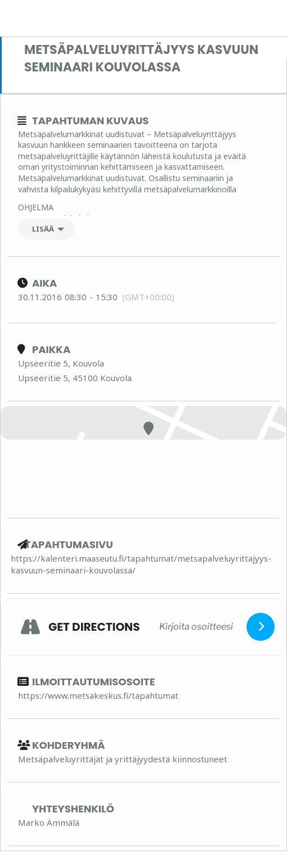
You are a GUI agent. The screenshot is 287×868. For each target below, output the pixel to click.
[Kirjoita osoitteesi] (196, 626)
